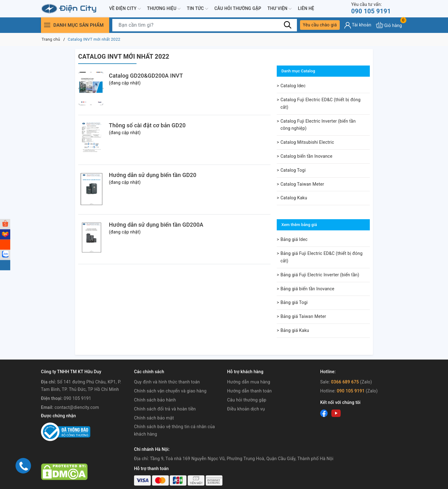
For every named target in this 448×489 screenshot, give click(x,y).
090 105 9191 (371, 8)
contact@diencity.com (77, 407)
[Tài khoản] (358, 25)
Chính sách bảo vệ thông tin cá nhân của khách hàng (175, 430)
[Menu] (47, 25)
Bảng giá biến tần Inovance (307, 289)
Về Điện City (125, 9)
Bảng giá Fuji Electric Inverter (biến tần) (320, 275)
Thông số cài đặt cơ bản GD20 (147, 125)
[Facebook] (324, 413)
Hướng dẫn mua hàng (249, 382)
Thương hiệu (164, 9)
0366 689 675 (345, 382)
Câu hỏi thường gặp (238, 8)
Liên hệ (306, 8)
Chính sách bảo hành (155, 400)
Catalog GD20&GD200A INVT (146, 76)
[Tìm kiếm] (288, 25)
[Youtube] (336, 413)
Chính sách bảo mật (154, 418)
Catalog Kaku (294, 198)
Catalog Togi (293, 170)
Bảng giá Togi (294, 302)
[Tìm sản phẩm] (205, 25)
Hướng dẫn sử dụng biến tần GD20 (153, 175)
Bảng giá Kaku (295, 330)
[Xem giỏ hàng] (389, 25)
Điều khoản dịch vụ (246, 409)
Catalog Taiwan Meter (302, 184)
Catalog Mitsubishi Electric (307, 142)
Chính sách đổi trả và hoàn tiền (165, 409)
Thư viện (280, 9)
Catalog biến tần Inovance (306, 156)
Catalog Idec (293, 86)
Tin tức (197, 9)
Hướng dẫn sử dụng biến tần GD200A (156, 225)
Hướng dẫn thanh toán (249, 391)
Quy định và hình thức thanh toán (167, 382)
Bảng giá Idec (294, 239)
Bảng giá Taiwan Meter (303, 316)
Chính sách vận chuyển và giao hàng (170, 391)
